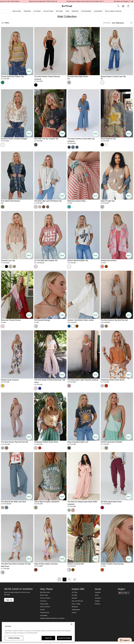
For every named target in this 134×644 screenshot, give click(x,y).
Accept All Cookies (64, 638)
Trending (27, 11)
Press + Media (76, 604)
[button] (129, 6)
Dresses (75, 11)
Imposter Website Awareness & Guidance (52, 618)
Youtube (97, 601)
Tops (67, 11)
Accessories (86, 11)
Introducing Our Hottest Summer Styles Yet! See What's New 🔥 (88, 1)
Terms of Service (45, 607)
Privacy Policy (44, 604)
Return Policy (44, 595)
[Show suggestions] (124, 593)
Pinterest (97, 604)
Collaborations (76, 610)
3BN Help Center (45, 592)
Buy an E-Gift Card (77, 601)
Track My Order (45, 613)
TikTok (97, 595)
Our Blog (74, 595)
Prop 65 (42, 610)
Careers (74, 613)
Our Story (75, 592)
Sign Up (9, 600)
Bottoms (59, 11)
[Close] (72, 624)
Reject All (48, 638)
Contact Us (43, 601)
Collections (48, 11)
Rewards (74, 598)
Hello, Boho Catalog (113, 11)
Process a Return (45, 598)
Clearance (98, 11)
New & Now (17, 11)
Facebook (98, 598)
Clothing (37, 11)
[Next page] (75, 579)
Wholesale (75, 607)
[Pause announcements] (132, 1)
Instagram (98, 592)
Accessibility (44, 616)
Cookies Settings (14, 638)
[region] (38, 632)
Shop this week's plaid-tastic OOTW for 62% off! (45, 1)
